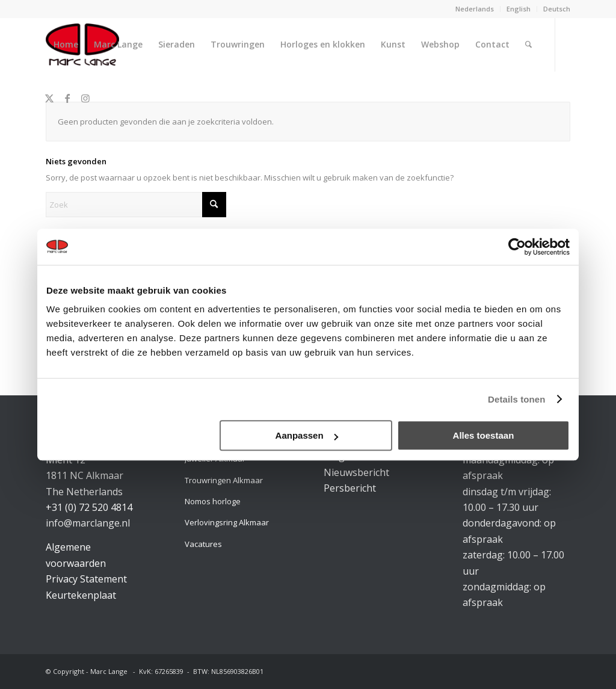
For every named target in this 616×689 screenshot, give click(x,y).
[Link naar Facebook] (67, 98)
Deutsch (557, 9)
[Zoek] (528, 45)
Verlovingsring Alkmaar (227, 522)
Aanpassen (307, 435)
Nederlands (475, 9)
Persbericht (350, 488)
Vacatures (203, 544)
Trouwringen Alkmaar (224, 480)
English (519, 9)
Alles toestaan (484, 435)
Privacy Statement (86, 579)
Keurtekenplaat (81, 595)
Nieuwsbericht (356, 472)
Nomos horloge (213, 501)
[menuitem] (475, 9)
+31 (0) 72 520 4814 (89, 507)
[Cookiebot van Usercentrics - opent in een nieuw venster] (517, 247)
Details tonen (516, 399)
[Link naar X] (49, 98)
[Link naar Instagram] (85, 98)
